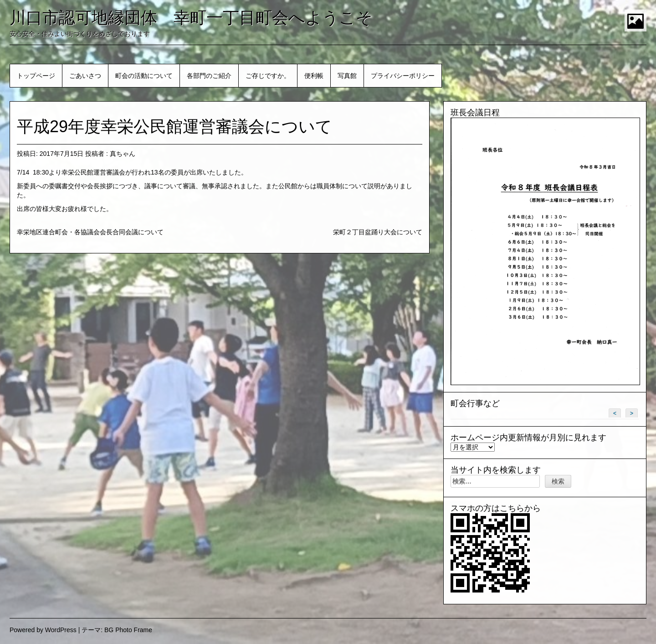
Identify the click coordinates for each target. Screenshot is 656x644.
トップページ (36, 76)
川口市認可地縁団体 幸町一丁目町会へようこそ (191, 18)
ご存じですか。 (268, 76)
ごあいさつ (85, 76)
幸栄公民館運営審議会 (93, 172)
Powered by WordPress (43, 630)
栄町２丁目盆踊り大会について (378, 232)
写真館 (347, 76)
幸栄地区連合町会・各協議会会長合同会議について (90, 232)
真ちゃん (123, 154)
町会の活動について (144, 76)
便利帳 (314, 76)
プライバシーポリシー (403, 76)
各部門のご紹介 (209, 76)
